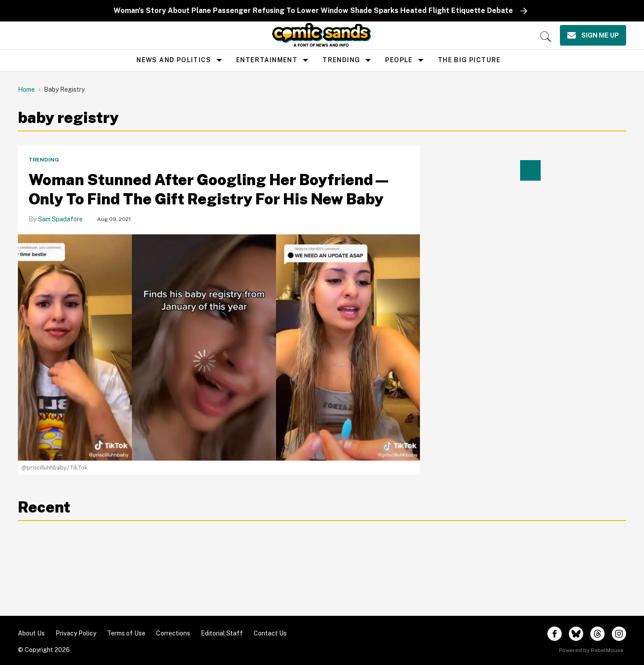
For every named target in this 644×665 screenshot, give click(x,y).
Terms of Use (126, 633)
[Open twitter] (576, 634)
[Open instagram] (619, 634)
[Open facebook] (555, 634)
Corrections (173, 633)
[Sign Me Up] (593, 35)
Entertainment (267, 60)
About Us (31, 633)
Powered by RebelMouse (591, 650)
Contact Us (270, 633)
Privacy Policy (76, 633)
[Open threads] (597, 634)
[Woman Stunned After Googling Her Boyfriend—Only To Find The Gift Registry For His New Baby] (219, 347)
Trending (341, 60)
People (399, 60)
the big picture (469, 60)
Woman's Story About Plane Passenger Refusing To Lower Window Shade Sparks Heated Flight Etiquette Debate (313, 11)
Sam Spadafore (60, 219)
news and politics (174, 60)
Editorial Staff (222, 633)
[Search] (546, 37)
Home (26, 89)
